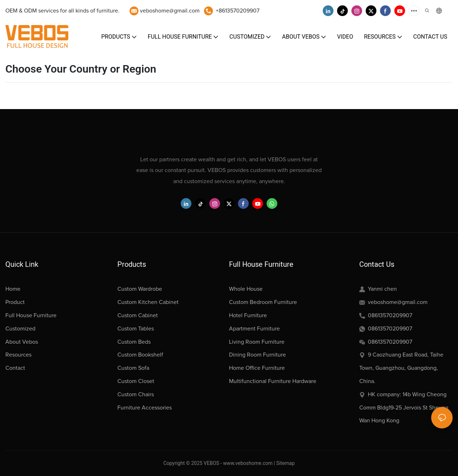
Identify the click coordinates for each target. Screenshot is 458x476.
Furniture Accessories (145, 408)
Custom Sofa (133, 368)
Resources (18, 355)
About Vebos (22, 342)
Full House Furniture (31, 315)
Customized (20, 329)
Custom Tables (136, 329)
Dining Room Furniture (257, 355)
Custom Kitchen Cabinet (148, 302)
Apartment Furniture (254, 329)
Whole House (246, 289)
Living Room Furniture (257, 342)
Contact (15, 368)
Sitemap (285, 463)
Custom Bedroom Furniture (263, 302)
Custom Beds (134, 342)
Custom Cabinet (138, 315)
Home (13, 289)
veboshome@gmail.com (170, 11)
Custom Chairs (136, 394)
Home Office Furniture (257, 368)
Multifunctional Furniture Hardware (273, 381)
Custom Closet (136, 381)
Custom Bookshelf (140, 355)
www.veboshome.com (247, 463)
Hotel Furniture (248, 315)
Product (15, 302)
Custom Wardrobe (140, 289)
